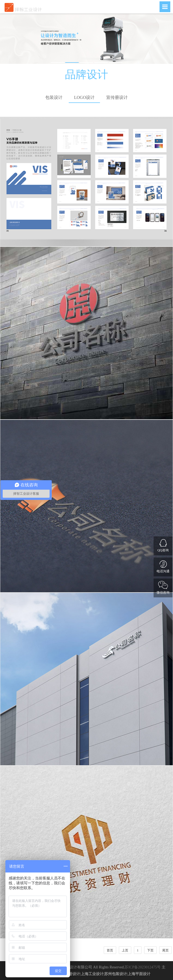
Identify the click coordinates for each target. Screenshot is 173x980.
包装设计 (54, 97)
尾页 (165, 950)
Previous (8, 39)
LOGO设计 (84, 97)
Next (165, 39)
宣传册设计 (117, 97)
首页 (110, 950)
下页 (150, 950)
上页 (125, 950)
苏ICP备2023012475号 (143, 967)
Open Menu (165, 7)
